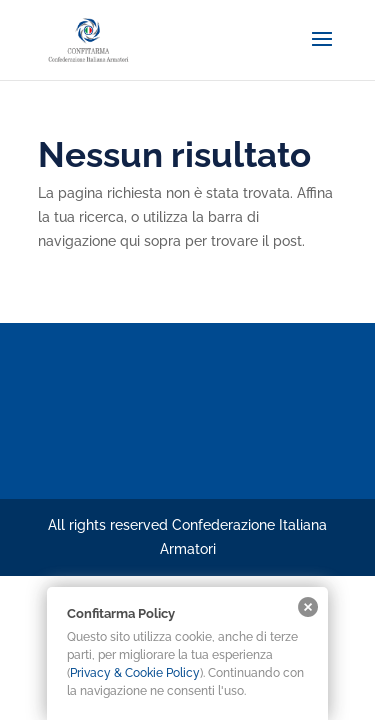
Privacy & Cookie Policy (135, 673)
